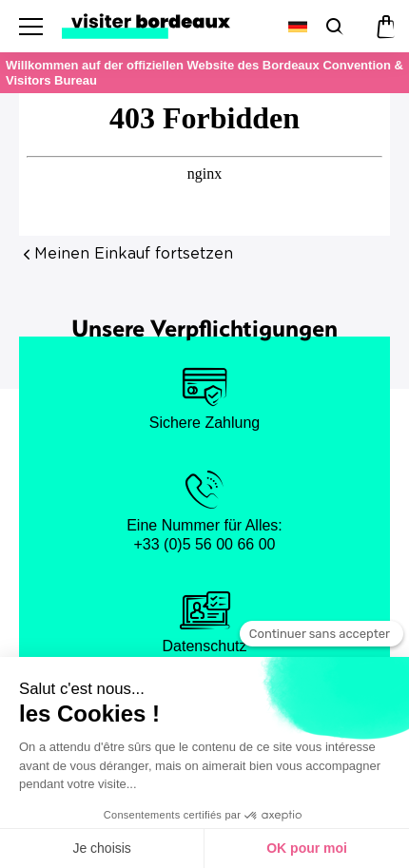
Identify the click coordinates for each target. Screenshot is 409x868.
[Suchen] (332, 26)
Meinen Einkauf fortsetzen (134, 254)
